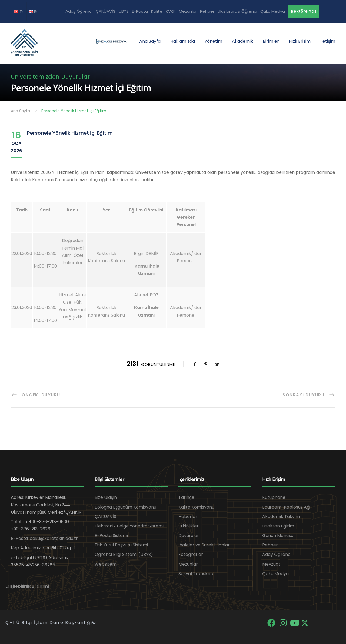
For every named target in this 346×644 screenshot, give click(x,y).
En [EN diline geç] (34, 12)
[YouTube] (295, 623)
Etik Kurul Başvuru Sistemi (121, 545)
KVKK (171, 11)
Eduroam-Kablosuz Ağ (286, 507)
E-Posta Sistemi (111, 535)
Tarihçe (186, 497)
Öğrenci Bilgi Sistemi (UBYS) (124, 554)
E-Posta (140, 11)
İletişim (328, 41)
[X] (305, 623)
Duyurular (189, 535)
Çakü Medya (273, 11)
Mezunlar (188, 11)
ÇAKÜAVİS (106, 11)
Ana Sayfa (150, 41)
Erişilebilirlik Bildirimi (27, 586)
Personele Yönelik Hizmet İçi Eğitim (70, 133)
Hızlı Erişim (300, 41)
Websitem (106, 564)
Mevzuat (271, 564)
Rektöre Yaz (304, 11)
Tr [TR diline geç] (19, 12)
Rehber (207, 11)
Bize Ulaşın (106, 497)
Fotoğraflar (191, 554)
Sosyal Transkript (197, 574)
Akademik (242, 41)
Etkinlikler (189, 526)
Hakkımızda (183, 41)
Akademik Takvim (281, 517)
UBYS (124, 11)
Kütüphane (274, 497)
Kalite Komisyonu (196, 507)
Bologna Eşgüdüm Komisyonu (125, 507)
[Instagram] (283, 623)
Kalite (157, 11)
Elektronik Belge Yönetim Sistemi (129, 526)
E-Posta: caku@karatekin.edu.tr (44, 538)
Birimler (271, 41)
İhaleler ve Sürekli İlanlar (204, 545)
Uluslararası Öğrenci (237, 11)
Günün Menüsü (278, 535)
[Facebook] (272, 623)
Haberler (188, 517)
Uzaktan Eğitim (278, 526)
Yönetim (213, 41)
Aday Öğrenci (79, 11)
